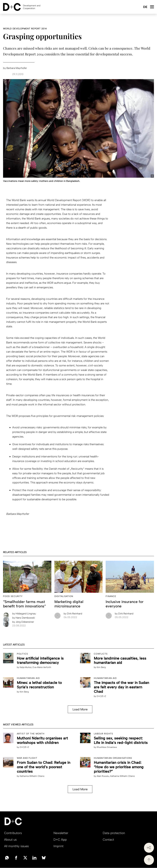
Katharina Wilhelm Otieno (32, 776)
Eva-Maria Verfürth (42, 667)
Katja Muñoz (26, 667)
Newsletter (61, 833)
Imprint (58, 846)
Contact (108, 840)
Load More (80, 709)
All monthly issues (16, 846)
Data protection (114, 833)
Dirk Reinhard (73, 614)
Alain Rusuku (103, 776)
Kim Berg (101, 667)
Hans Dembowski (24, 618)
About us (10, 840)
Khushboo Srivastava (107, 747)
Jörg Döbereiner (23, 622)
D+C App (60, 840)
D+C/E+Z (101, 696)
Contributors (13, 833)
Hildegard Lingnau (24, 614)
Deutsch (145, 7)
